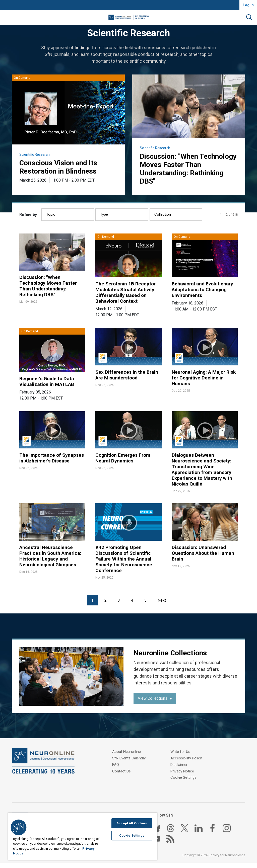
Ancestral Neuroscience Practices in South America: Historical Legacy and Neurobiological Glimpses (51, 562)
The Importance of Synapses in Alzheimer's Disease (52, 462)
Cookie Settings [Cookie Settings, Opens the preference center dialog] (132, 836)
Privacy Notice (182, 770)
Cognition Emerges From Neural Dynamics (124, 462)
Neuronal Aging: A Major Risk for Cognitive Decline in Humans (204, 381)
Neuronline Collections (173, 659)
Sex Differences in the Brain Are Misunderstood (127, 378)
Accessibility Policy (186, 758)
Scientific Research (35, 154)
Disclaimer (179, 764)
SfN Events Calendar (129, 764)
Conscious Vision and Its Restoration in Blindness (61, 168)
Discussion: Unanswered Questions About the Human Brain (204, 559)
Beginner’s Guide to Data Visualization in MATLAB (48, 385)
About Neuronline (126, 758)
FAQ (116, 770)
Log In (248, 5)
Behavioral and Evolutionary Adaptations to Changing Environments (204, 292)
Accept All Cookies (132, 823)
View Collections (153, 705)
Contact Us (121, 776)
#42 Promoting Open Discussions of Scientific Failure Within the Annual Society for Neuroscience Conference (125, 565)
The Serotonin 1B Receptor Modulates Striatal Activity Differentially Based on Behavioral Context (126, 295)
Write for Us (122, 783)
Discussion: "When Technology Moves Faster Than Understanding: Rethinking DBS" (184, 170)
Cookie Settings (183, 776)
